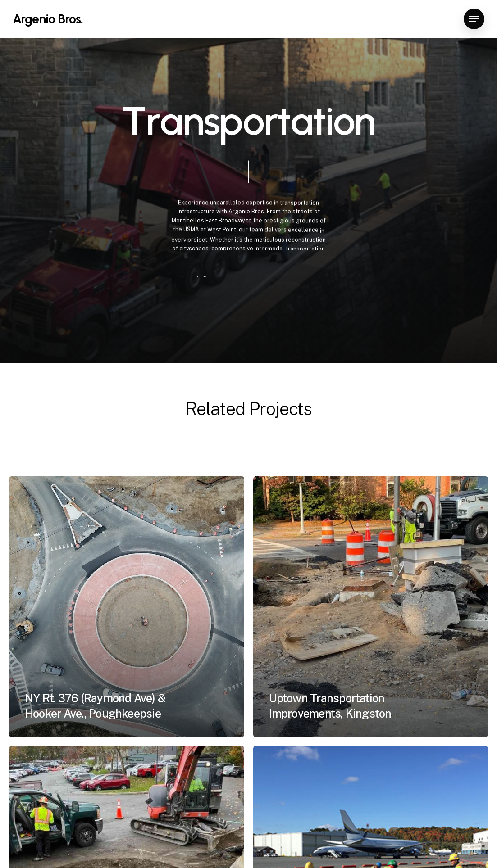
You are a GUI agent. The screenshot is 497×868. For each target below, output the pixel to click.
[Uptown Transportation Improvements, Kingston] (371, 606)
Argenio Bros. (48, 19)
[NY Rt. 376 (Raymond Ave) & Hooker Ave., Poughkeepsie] (127, 606)
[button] (474, 19)
